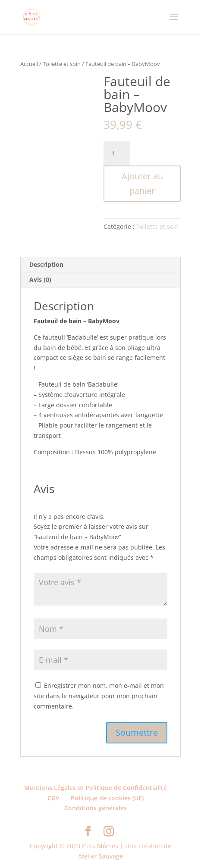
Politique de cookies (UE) (107, 798)
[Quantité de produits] (116, 153)
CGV (53, 798)
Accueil (29, 64)
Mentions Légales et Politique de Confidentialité (96, 788)
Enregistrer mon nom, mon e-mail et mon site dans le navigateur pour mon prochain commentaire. (99, 696)
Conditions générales (96, 808)
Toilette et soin (62, 64)
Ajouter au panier (142, 183)
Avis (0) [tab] (40, 279)
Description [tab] (46, 264)
